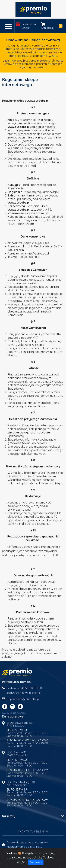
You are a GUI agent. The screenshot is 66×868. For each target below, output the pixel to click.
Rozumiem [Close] (36, 862)
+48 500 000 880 (31, 688)
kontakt (55, 64)
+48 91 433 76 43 (30, 693)
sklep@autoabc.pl (28, 699)
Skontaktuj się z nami (33, 832)
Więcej (21, 862)
